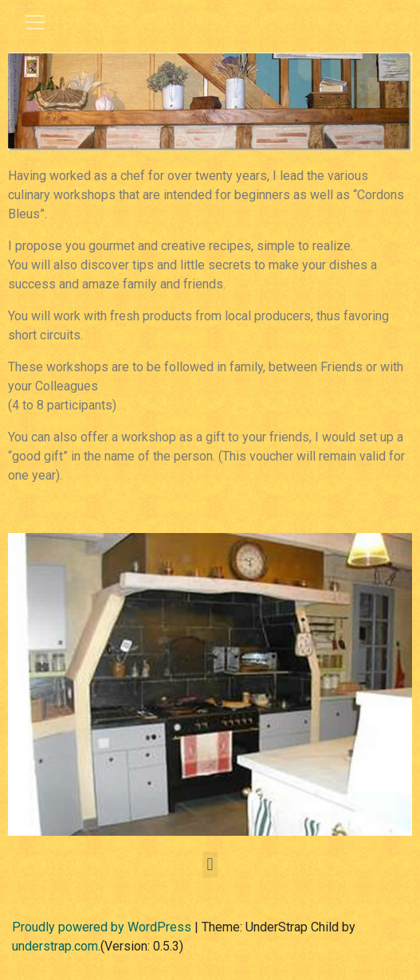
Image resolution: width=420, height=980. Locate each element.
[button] (210, 865)
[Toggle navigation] (35, 22)
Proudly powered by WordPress (102, 927)
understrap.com (55, 946)
